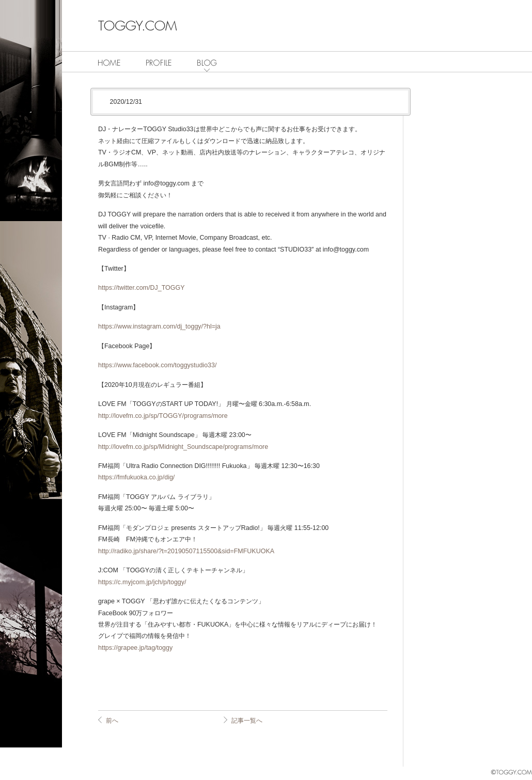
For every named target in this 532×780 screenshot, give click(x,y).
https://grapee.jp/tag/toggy (135, 648)
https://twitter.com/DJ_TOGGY (141, 288)
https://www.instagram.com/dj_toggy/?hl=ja (159, 326)
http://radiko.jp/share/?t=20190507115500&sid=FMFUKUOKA (186, 551)
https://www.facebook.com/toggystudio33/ (157, 365)
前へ (112, 721)
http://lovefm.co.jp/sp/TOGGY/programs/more (163, 416)
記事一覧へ (247, 721)
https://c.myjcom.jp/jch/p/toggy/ (142, 582)
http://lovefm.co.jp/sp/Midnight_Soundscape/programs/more (183, 447)
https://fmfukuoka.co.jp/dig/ (136, 477)
